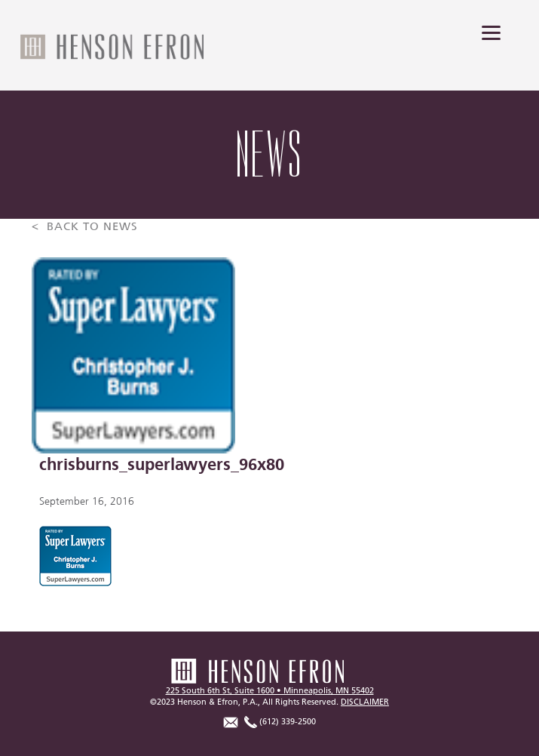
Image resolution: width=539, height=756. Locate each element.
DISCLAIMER (365, 702)
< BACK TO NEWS (85, 227)
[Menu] (491, 32)
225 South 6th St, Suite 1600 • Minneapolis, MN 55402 (270, 691)
